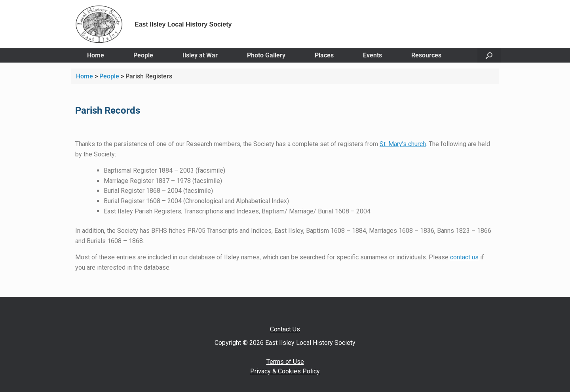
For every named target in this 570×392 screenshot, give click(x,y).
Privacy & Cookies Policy (285, 371)
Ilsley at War (200, 55)
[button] (489, 55)
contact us (464, 257)
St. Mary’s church (403, 144)
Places (324, 55)
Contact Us (285, 329)
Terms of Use (285, 362)
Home (96, 55)
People (143, 55)
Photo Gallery (266, 55)
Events (372, 55)
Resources (426, 55)
